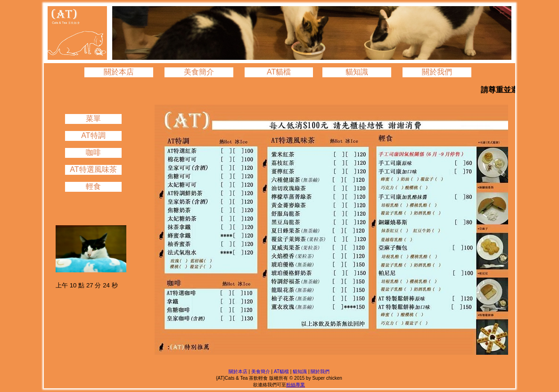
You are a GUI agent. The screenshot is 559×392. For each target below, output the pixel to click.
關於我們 (437, 72)
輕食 (93, 186)
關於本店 (119, 72)
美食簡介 (199, 72)
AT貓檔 (279, 72)
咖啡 (93, 152)
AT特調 (93, 135)
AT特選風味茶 (93, 169)
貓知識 (357, 72)
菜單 (93, 118)
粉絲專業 (296, 385)
